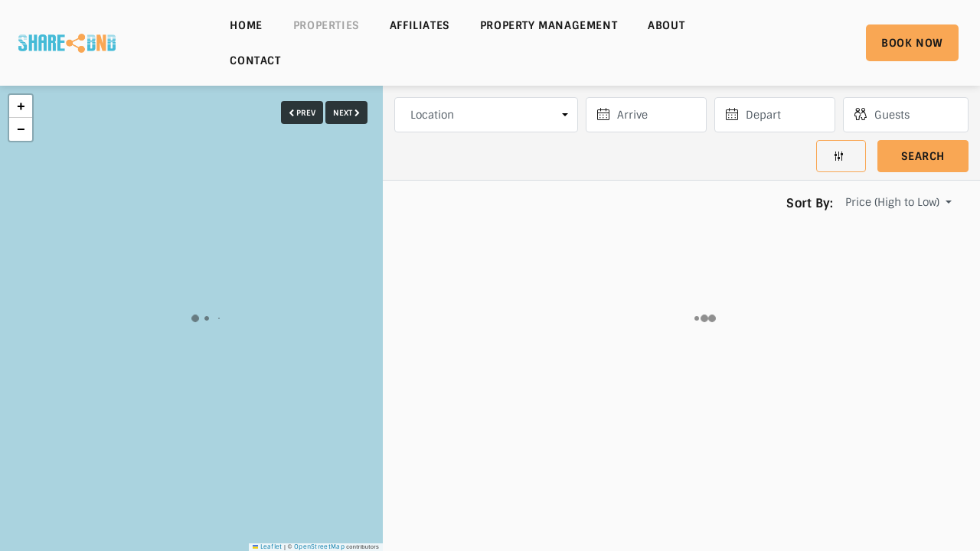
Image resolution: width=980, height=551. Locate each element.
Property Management (549, 25)
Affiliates (420, 25)
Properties (326, 25)
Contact (255, 60)
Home (246, 25)
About (666, 25)
